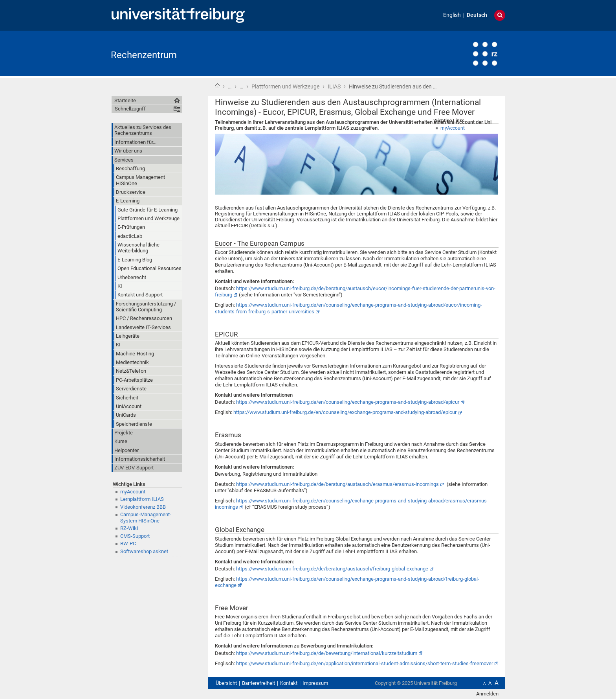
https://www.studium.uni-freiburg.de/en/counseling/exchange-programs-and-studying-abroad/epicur (348, 402)
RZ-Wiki (129, 528)
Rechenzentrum (144, 55)
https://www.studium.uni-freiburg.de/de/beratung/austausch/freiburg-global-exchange (332, 569)
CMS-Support (135, 536)
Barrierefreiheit (258, 683)
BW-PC (128, 544)
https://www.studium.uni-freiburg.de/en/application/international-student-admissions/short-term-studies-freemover (365, 663)
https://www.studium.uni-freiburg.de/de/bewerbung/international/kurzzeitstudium (327, 653)
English (452, 15)
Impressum (315, 683)
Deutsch (477, 15)
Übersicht (226, 683)
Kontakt (289, 683)
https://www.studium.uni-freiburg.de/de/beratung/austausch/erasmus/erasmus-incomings (337, 484)
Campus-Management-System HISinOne (146, 517)
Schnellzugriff (130, 109)
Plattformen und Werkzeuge (285, 86)
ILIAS (334, 86)
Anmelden (487, 694)
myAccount (133, 492)
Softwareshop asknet (144, 551)
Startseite (217, 86)
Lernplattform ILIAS (142, 499)
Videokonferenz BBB (143, 507)
